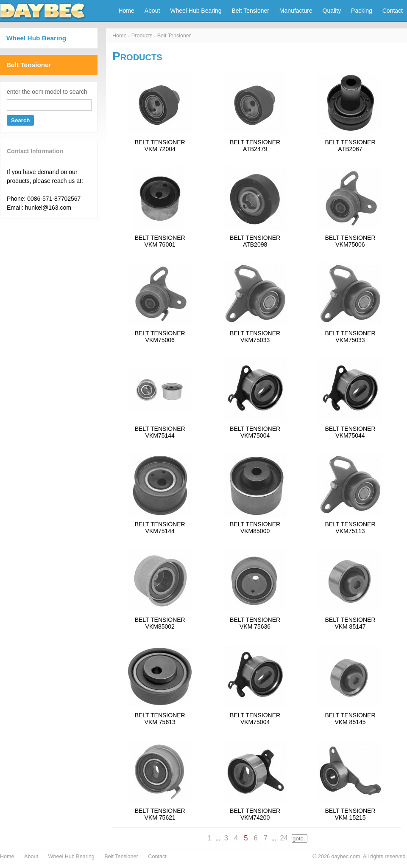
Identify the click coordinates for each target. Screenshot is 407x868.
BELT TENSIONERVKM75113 (350, 528)
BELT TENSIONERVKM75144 (160, 432)
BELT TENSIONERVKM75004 (255, 432)
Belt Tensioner (251, 11)
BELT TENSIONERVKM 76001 (160, 241)
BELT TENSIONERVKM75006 (350, 241)
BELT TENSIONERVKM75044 (350, 432)
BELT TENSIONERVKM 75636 (255, 623)
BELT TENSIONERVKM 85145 (350, 719)
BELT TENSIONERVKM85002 (160, 623)
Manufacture (296, 11)
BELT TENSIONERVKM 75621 (160, 814)
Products (142, 36)
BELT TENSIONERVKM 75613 (160, 719)
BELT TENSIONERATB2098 (255, 241)
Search (20, 120)
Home (126, 11)
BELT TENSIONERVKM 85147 (350, 623)
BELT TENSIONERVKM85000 (255, 528)
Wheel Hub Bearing (196, 11)
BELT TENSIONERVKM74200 (255, 814)
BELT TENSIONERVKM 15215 (350, 814)
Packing (362, 11)
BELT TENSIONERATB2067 (350, 146)
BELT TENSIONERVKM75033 (255, 337)
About (152, 11)
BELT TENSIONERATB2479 (255, 146)
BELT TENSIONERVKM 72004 (160, 146)
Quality (332, 11)
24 (284, 838)
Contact (393, 11)
